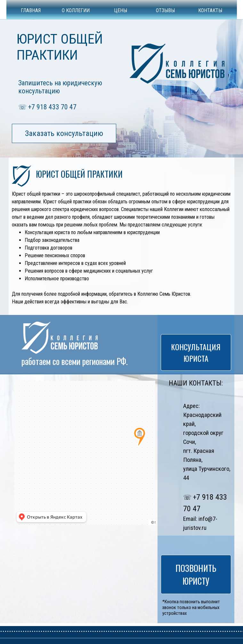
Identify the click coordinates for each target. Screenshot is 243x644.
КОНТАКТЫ (210, 10)
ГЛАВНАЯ (31, 10)
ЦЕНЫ (121, 10)
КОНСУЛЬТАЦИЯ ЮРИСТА (196, 352)
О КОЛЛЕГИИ (76, 10)
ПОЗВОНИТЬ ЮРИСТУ (196, 574)
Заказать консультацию (64, 133)
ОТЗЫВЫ (165, 10)
